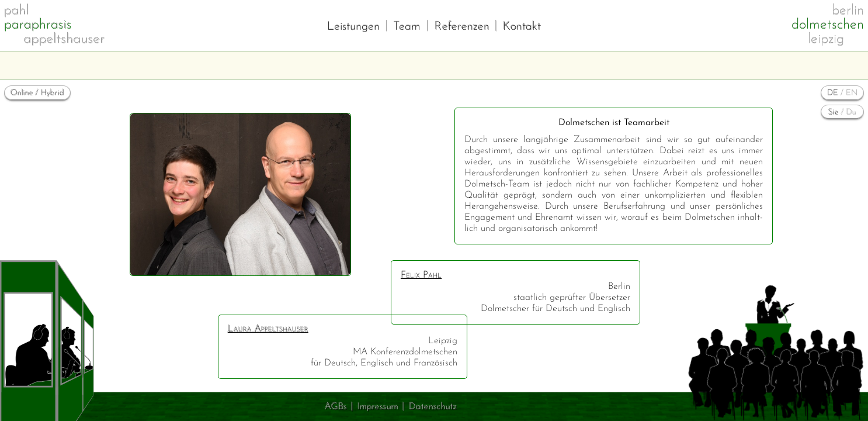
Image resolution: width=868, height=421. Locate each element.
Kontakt (522, 27)
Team (407, 27)
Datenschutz (433, 407)
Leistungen (353, 27)
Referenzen (462, 27)
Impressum (378, 407)
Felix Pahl (421, 275)
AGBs (336, 407)
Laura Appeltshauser (268, 329)
